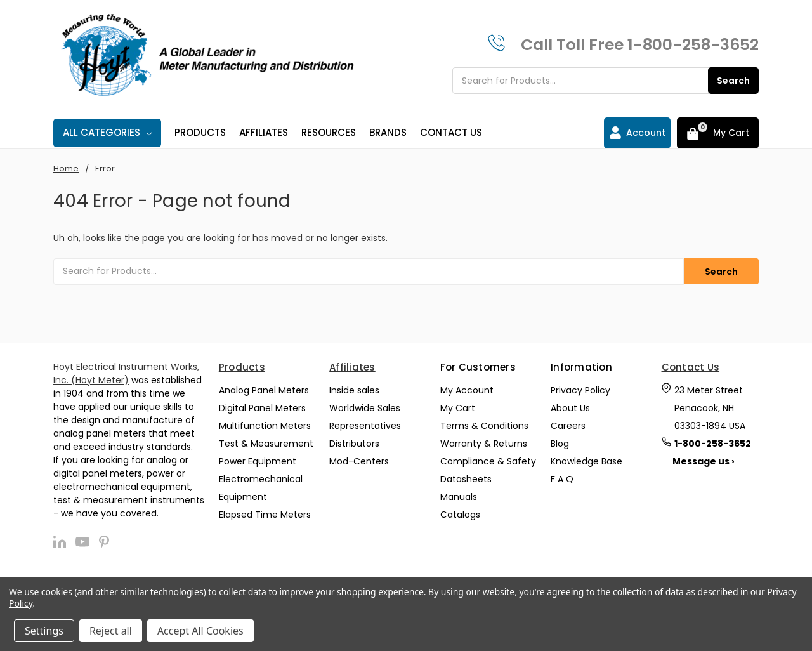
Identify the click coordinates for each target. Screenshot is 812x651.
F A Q (562, 479)
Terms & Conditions (484, 426)
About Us (570, 408)
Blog (560, 444)
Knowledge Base (586, 461)
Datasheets (466, 479)
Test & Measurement (266, 444)
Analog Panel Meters (264, 390)
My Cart (458, 408)
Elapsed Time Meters (265, 515)
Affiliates (264, 132)
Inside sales (354, 390)
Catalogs (460, 515)
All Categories (107, 132)
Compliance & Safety (488, 461)
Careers (568, 426)
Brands (388, 132)
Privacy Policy (580, 390)
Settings (44, 631)
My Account (467, 390)
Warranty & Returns (484, 444)
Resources (329, 132)
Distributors (354, 444)
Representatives (365, 426)
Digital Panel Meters (262, 408)
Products (200, 132)
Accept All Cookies (200, 631)
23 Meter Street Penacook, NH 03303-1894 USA (710, 408)
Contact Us (451, 132)
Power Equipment (258, 461)
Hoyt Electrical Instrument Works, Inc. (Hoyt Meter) (126, 373)
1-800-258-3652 (693, 45)
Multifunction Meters (265, 426)
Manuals (459, 497)
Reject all (111, 631)
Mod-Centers (359, 461)
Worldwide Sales (365, 408)
